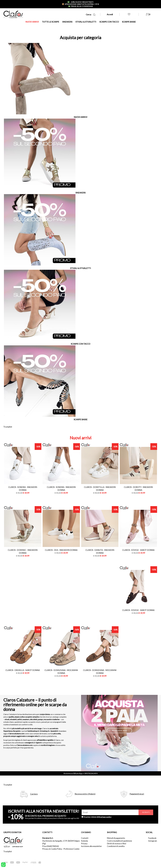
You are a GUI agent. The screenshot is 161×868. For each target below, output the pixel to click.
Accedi (110, 14)
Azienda (84, 841)
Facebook (152, 838)
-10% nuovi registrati (80, 2)
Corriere (34, 794)
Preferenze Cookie (71, 849)
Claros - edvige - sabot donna (138, 550)
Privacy (84, 844)
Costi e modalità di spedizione (119, 841)
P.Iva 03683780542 (51, 846)
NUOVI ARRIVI (32, 22)
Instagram (153, 841)
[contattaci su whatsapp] (3, 864)
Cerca (91, 15)
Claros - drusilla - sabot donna (23, 670)
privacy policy (106, 817)
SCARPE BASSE (129, 22)
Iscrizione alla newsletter (91, 846)
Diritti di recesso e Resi (117, 844)
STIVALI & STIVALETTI (86, 22)
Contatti (85, 838)
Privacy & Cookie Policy (52, 849)
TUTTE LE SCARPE (51, 22)
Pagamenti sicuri (137, 794)
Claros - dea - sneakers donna (61, 550)
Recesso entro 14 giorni (85, 794)
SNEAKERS (67, 22)
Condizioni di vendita (116, 846)
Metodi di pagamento (116, 838)
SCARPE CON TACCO (109, 22)
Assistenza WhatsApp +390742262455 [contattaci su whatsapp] (81, 773)
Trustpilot (8, 427)
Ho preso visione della (97, 817)
